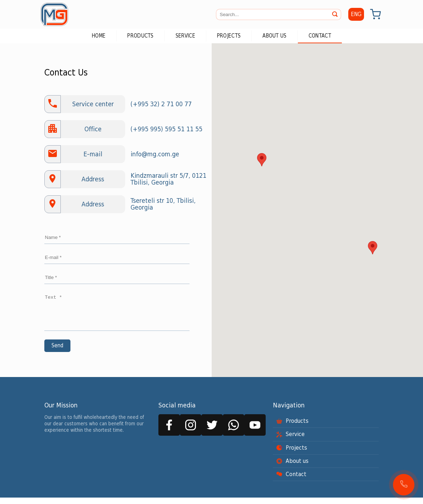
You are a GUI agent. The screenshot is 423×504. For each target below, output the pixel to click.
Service (185, 36)
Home (99, 36)
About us (274, 36)
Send (57, 352)
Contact (320, 36)
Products (140, 36)
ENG (356, 14)
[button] (404, 485)
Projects (229, 36)
